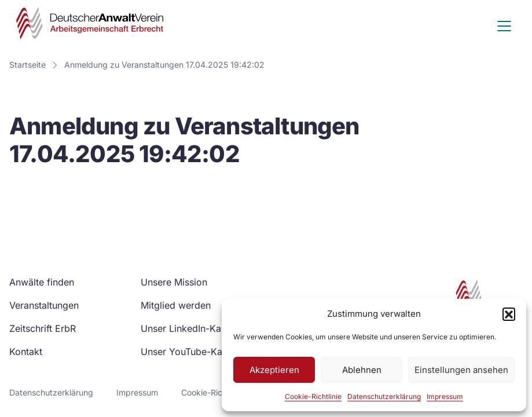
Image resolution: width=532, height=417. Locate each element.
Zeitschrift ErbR (43, 328)
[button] (509, 314)
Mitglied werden (176, 305)
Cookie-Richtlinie (313, 396)
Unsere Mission (174, 282)
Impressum (445, 396)
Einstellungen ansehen (461, 370)
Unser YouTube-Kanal (188, 352)
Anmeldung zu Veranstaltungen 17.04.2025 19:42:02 (164, 65)
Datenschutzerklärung (384, 396)
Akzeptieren (274, 370)
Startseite (27, 65)
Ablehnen (362, 370)
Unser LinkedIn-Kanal (187, 328)
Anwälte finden (42, 282)
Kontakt (26, 352)
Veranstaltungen (44, 305)
